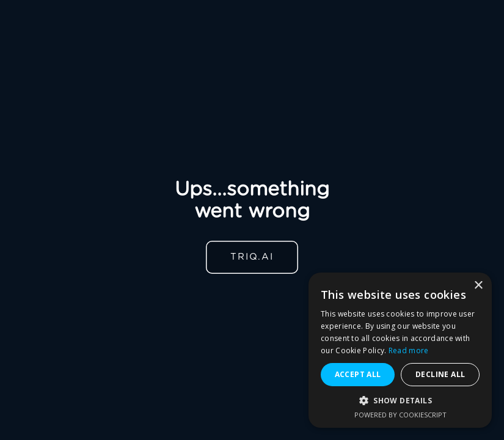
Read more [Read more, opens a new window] (409, 350)
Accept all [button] (358, 374)
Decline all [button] (440, 374)
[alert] (400, 350)
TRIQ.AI (252, 257)
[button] (400, 401)
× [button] (478, 286)
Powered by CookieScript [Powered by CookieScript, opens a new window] (400, 415)
